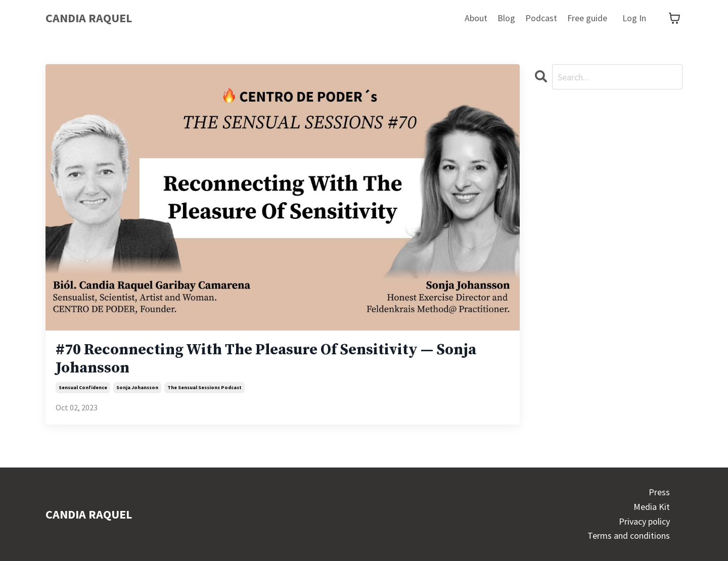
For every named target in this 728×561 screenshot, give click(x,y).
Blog (506, 18)
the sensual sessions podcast (204, 387)
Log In (634, 18)
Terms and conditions (629, 535)
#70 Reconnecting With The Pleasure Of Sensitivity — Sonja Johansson (266, 359)
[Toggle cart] (674, 18)
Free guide (587, 18)
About (476, 18)
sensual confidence (83, 387)
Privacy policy (644, 521)
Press (659, 492)
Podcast (541, 18)
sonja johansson (137, 387)
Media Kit (652, 507)
